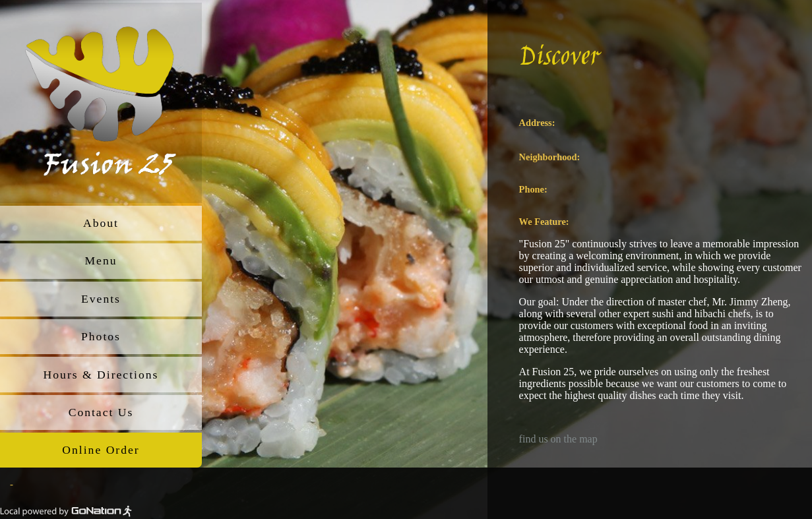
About (101, 223)
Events (101, 299)
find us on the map (558, 439)
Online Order (101, 450)
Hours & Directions (101, 375)
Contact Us (101, 412)
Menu (101, 260)
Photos (101, 336)
